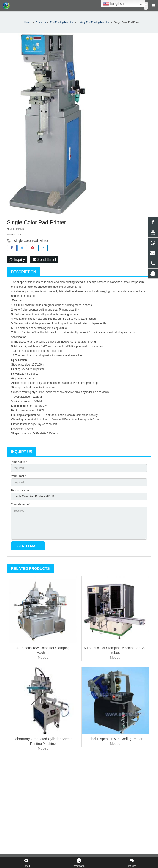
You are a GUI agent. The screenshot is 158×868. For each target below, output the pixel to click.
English (113, 4)
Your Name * (19, 462)
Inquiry (17, 260)
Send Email (44, 260)
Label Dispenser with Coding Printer (115, 739)
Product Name (20, 490)
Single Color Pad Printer (31, 241)
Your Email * (19, 476)
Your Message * (21, 504)
